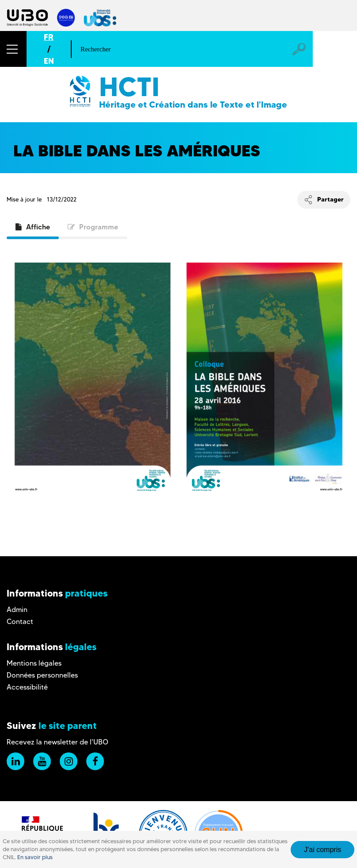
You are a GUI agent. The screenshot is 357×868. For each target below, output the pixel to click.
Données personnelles (42, 675)
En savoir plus (35, 857)
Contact (20, 622)
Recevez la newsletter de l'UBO (58, 742)
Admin (17, 610)
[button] (13, 49)
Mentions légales (34, 663)
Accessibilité (27, 687)
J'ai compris (322, 850)
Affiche (33, 227)
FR (49, 37)
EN (49, 61)
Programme (93, 227)
